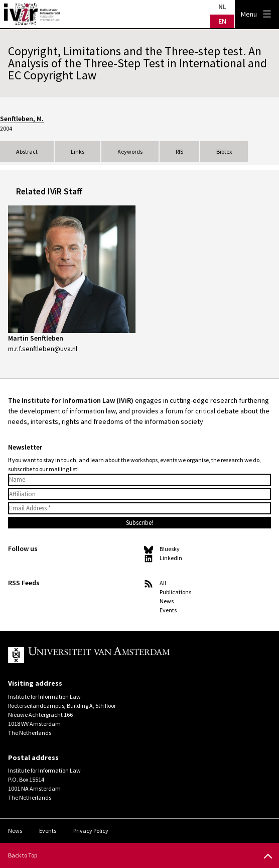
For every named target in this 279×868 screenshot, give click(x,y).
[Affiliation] (139, 494)
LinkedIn (171, 558)
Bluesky (170, 549)
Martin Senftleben (36, 338)
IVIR (32, 14)
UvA (124, 655)
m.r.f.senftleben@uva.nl (43, 349)
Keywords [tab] (130, 151)
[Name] (139, 480)
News (167, 601)
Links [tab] (78, 151)
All (163, 583)
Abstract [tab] (27, 151)
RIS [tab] (179, 151)
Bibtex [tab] (224, 151)
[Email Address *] (139, 508)
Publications (175, 592)
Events (168, 610)
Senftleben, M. (22, 119)
